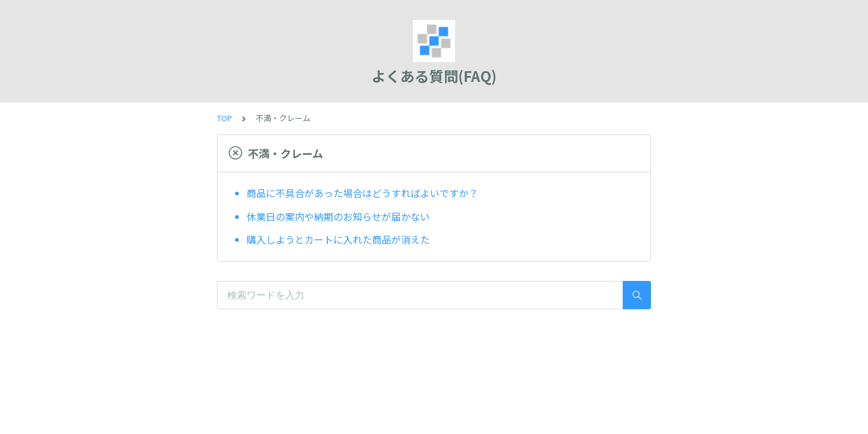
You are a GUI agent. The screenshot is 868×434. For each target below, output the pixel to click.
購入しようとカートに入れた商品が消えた (338, 239)
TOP (225, 118)
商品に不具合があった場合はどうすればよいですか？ (362, 193)
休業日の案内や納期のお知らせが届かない (338, 216)
